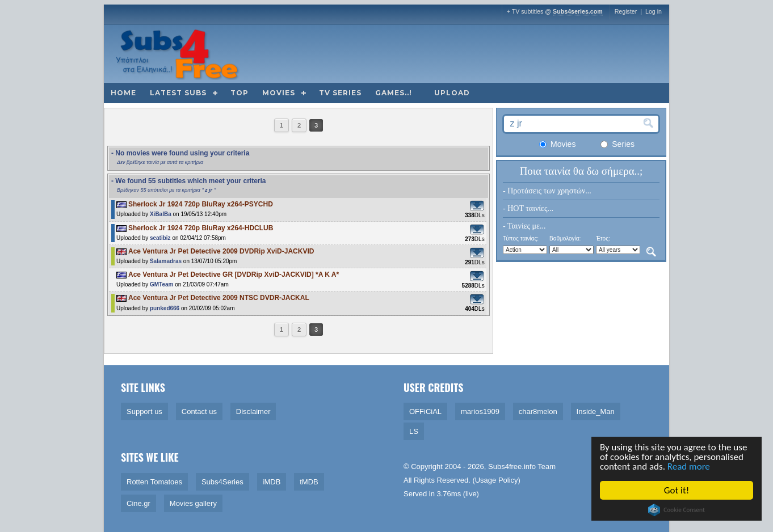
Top (240, 93)
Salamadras (166, 261)
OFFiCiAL (425, 411)
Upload (452, 93)
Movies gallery (193, 503)
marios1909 (480, 411)
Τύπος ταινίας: (521, 238)
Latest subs (178, 93)
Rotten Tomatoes (154, 482)
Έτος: (603, 238)
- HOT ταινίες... (528, 208)
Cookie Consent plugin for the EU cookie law (678, 510)
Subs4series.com (578, 11)
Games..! (394, 93)
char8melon (538, 411)
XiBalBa (161, 214)
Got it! (678, 490)
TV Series (340, 93)
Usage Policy (497, 480)
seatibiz (160, 238)
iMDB (272, 482)
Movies (279, 93)
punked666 (165, 308)
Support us (144, 411)
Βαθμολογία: (565, 238)
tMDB (309, 482)
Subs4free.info (512, 466)
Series (617, 144)
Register (626, 11)
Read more (690, 466)
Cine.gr (138, 503)
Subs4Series (222, 482)
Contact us (199, 411)
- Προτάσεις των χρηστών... (547, 191)
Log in (654, 11)
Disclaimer (253, 411)
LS (414, 431)
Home (123, 93)
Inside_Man (596, 411)
